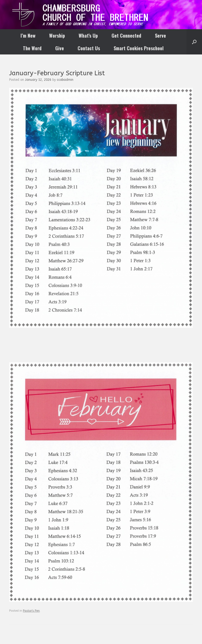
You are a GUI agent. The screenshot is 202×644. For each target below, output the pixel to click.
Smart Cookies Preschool (139, 48)
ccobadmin (65, 80)
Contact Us (89, 48)
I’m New (28, 36)
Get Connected (126, 36)
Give (60, 48)
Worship (57, 36)
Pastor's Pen (31, 611)
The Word (32, 48)
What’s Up (88, 36)
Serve (160, 36)
